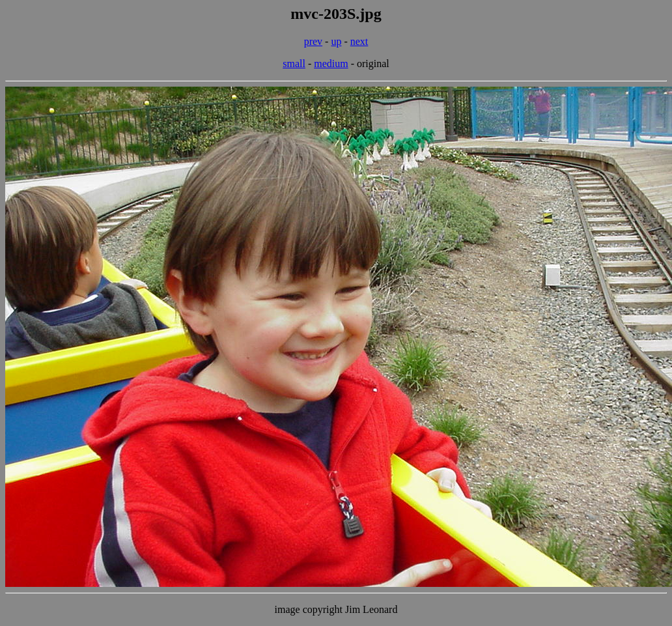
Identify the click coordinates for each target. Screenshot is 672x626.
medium (331, 64)
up (336, 41)
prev (313, 41)
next (359, 41)
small (294, 64)
